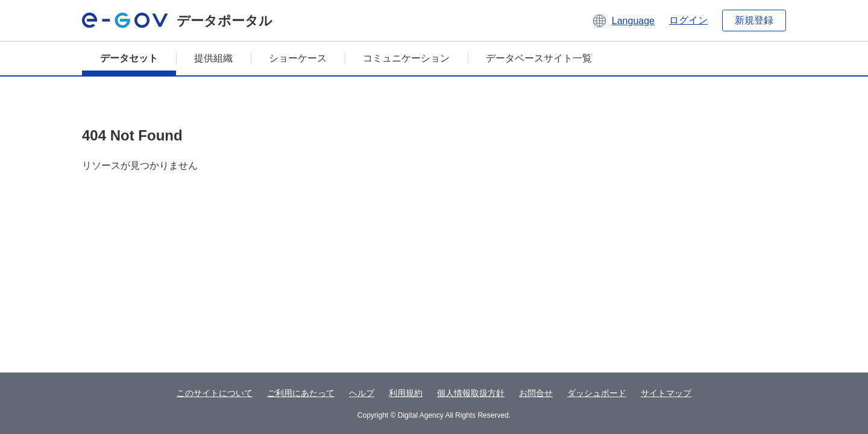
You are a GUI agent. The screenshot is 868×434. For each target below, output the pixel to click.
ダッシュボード (597, 393)
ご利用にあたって (301, 393)
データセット (129, 58)
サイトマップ (666, 393)
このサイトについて (215, 393)
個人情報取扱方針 (471, 393)
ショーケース (298, 58)
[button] (623, 20)
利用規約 (406, 393)
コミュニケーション (406, 58)
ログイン (688, 20)
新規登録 (754, 20)
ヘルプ (362, 393)
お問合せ (536, 393)
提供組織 (213, 58)
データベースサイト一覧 (539, 58)
